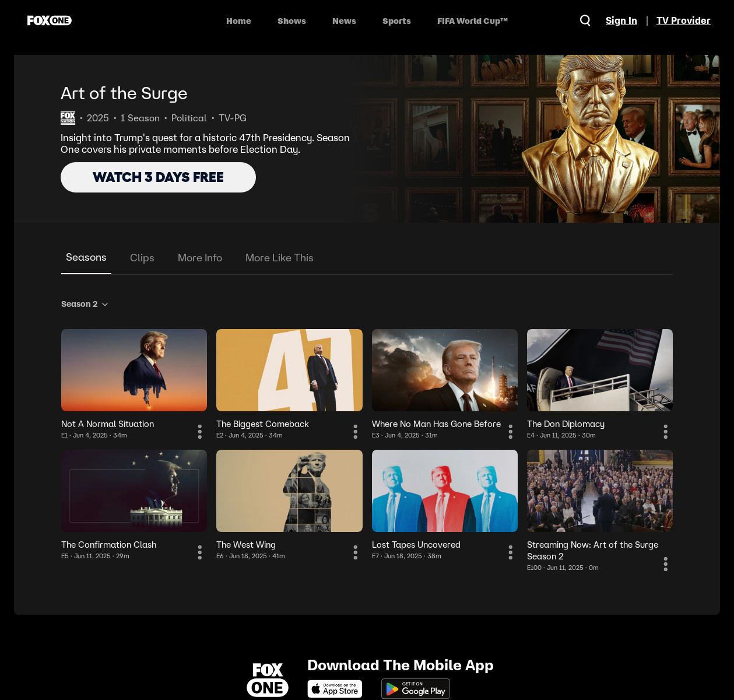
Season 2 (85, 304)
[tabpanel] (367, 433)
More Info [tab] (200, 258)
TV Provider (684, 20)
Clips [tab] (142, 258)
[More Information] (200, 432)
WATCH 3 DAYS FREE (158, 177)
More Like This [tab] (280, 258)
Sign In (621, 20)
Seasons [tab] (86, 257)
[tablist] (367, 258)
